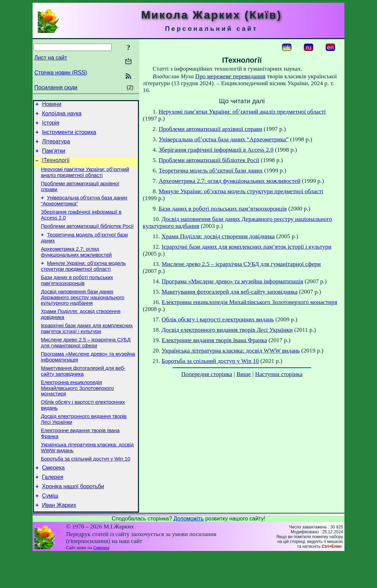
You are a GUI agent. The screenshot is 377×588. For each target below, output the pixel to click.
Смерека (53, 498)
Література (56, 147)
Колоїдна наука (62, 115)
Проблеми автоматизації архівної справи (211, 129)
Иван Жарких (59, 539)
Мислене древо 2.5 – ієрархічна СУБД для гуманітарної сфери (86, 363)
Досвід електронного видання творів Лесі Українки (227, 330)
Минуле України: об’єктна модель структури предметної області (83, 282)
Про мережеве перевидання (230, 76)
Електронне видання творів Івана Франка (214, 340)
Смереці (101, 582)
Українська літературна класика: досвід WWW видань (231, 351)
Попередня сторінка (207, 374)
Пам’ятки (54, 157)
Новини (52, 105)
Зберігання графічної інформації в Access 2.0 (216, 150)
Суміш (50, 529)
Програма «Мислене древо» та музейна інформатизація (233, 281)
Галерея (52, 508)
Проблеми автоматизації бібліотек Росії (87, 239)
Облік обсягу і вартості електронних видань (218, 319)
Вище (244, 374)
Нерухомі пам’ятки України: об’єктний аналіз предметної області (85, 181)
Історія (51, 126)
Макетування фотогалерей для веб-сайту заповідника (83, 394)
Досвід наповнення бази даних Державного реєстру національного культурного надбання (83, 315)
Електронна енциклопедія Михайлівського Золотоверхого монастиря (77, 412)
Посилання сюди (56, 87)
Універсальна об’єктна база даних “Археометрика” (224, 139)
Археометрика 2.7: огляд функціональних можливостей (76, 266)
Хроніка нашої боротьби (73, 519)
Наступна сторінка (279, 374)
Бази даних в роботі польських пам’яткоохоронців (77, 297)
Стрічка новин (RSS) (61, 73)
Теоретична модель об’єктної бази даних (211, 171)
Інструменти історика (69, 136)
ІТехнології (56, 167)
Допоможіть (189, 553)
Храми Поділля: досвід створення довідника (218, 236)
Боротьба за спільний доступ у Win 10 (86, 488)
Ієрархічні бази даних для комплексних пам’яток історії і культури (87, 348)
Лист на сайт (51, 58)
